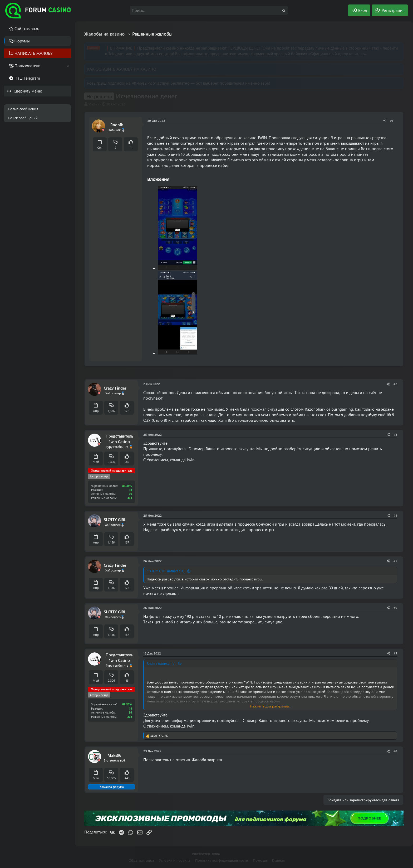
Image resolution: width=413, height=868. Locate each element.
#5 (395, 561)
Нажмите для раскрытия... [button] (271, 706)
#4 (395, 515)
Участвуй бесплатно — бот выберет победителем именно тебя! (212, 83)
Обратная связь (141, 860)
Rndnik (94, 104)
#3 (395, 434)
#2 (395, 384)
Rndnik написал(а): (161, 663)
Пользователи (28, 66)
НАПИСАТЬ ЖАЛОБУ (34, 53)
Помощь (260, 860)
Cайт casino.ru (27, 28)
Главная (278, 860)
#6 (395, 608)
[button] (68, 66)
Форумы (22, 41)
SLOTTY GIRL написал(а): (166, 571)
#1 (392, 120)
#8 (395, 751)
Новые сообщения (23, 109)
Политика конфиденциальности (222, 860)
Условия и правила (175, 860)
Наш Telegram (27, 78)
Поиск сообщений (23, 118)
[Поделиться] (385, 121)
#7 (395, 653)
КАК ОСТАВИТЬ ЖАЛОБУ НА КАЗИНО (122, 69)
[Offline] (103, 130)
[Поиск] (209, 10)
